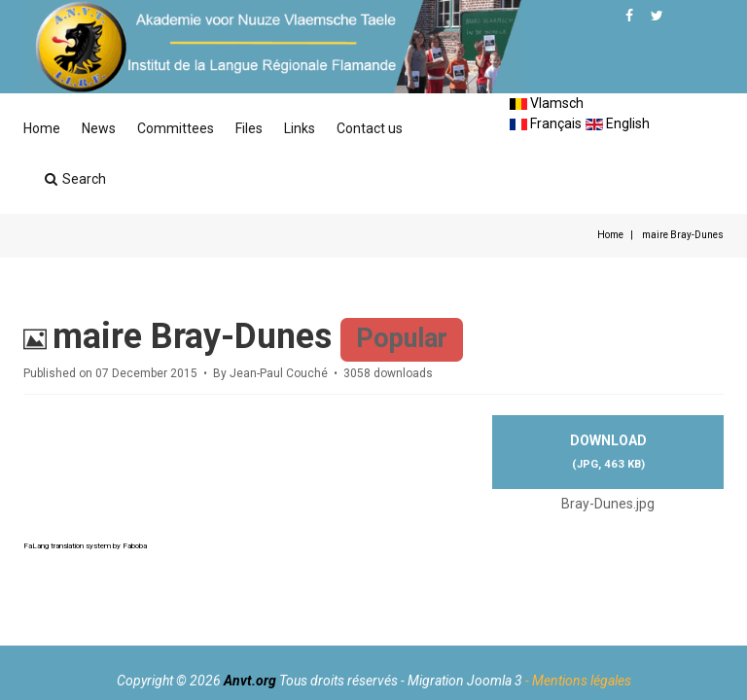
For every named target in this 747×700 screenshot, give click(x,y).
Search (75, 179)
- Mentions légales (578, 681)
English (618, 123)
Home (42, 128)
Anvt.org (250, 681)
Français (546, 123)
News (99, 128)
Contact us (370, 128)
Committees (176, 128)
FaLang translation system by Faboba (85, 546)
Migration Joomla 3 (465, 681)
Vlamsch (547, 103)
